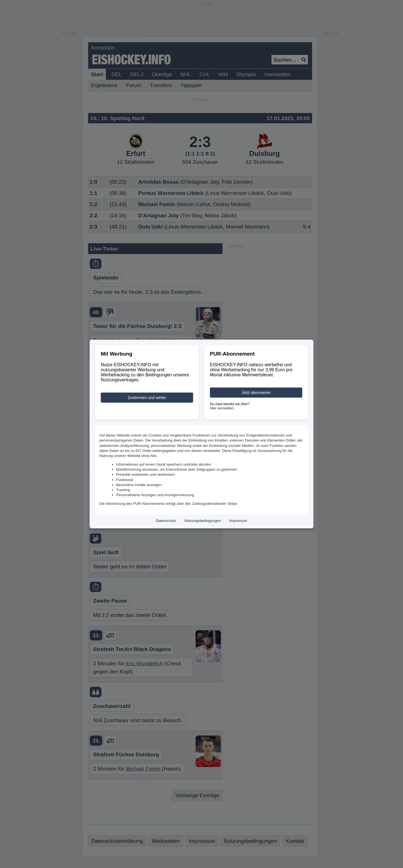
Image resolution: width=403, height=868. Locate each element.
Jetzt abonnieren (256, 393)
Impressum (238, 521)
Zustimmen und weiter (147, 398)
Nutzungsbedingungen (203, 521)
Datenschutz (166, 521)
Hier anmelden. (222, 408)
